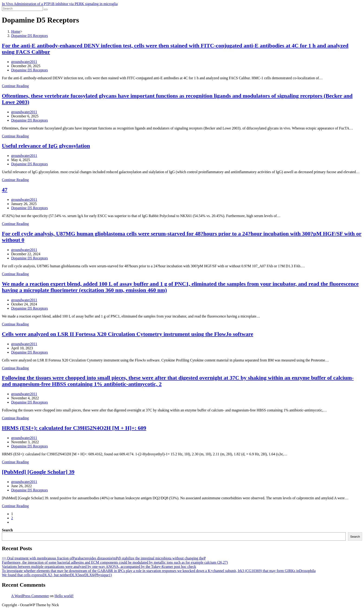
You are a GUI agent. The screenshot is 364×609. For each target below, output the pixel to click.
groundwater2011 (24, 62)
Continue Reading (15, 86)
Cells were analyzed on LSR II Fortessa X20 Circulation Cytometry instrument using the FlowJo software (128, 334)
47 (5, 190)
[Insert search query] (22, 8)
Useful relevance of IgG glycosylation (46, 146)
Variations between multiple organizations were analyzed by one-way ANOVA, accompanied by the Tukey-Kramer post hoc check (99, 567)
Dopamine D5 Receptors (29, 70)
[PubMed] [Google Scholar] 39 (38, 472)
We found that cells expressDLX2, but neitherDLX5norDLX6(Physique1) (57, 575)
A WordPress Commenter (30, 596)
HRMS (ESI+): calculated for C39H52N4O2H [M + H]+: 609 (74, 428)
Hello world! (64, 596)
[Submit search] (46, 10)
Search (7, 530)
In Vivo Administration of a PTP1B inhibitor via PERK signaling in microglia (60, 4)
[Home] (16, 31)
